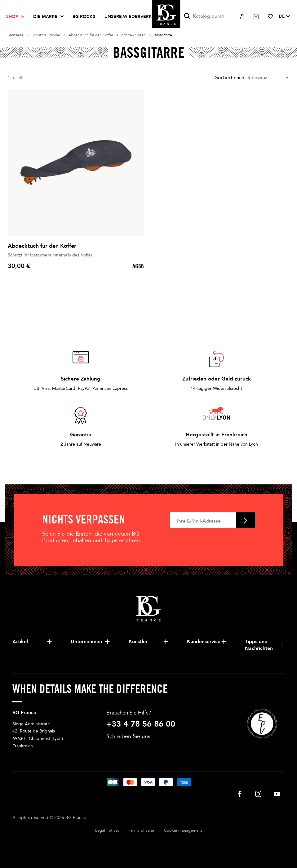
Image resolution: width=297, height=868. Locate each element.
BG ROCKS (84, 17)
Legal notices (107, 830)
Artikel (20, 642)
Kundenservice (204, 642)
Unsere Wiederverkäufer (135, 17)
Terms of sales (142, 830)
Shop (12, 17)
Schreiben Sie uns (128, 736)
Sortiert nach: (230, 78)
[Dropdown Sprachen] (284, 16)
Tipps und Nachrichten (259, 645)
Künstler (138, 642)
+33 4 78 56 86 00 (141, 724)
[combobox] (268, 77)
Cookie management (183, 830)
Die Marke (45, 17)
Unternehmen (86, 642)
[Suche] (208, 16)
